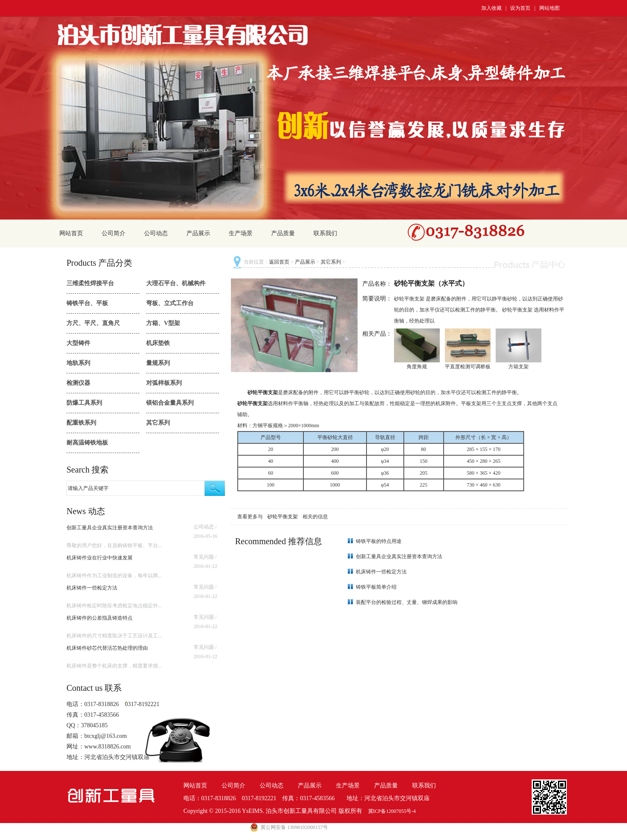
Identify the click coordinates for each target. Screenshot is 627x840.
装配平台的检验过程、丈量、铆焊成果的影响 (407, 602)
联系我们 (325, 233)
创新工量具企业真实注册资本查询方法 (110, 528)
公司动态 (156, 233)
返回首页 (279, 262)
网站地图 (549, 8)
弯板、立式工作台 (170, 303)
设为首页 (520, 8)
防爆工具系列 (84, 403)
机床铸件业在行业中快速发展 (100, 558)
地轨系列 (78, 363)
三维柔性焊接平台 (90, 283)
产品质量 (283, 233)
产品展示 (198, 233)
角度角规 (417, 367)
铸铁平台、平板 (87, 303)
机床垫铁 (158, 343)
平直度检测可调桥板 (468, 367)
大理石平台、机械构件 (176, 283)
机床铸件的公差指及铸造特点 (100, 618)
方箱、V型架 (163, 323)
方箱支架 (519, 367)
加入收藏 (491, 8)
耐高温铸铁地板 (87, 443)
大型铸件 (78, 343)
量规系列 (158, 363)
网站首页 (71, 233)
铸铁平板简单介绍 (376, 587)
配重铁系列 (81, 423)
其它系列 (158, 423)
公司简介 (114, 233)
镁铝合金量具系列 (170, 403)
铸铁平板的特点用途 (379, 541)
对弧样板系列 (164, 383)
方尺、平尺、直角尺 (93, 323)
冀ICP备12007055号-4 (392, 811)
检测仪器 (78, 383)
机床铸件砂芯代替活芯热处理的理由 (107, 648)
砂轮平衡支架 (283, 517)
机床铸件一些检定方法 (92, 588)
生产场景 (241, 233)
